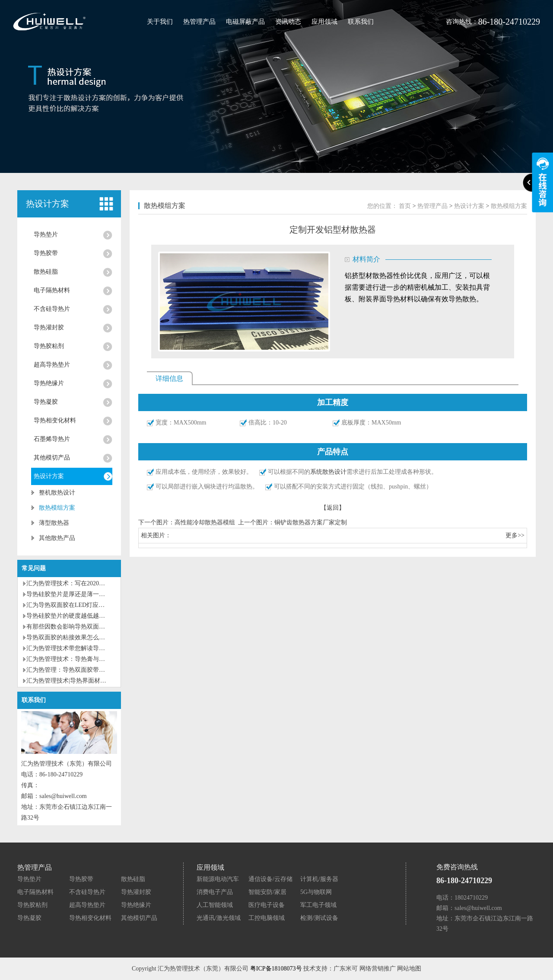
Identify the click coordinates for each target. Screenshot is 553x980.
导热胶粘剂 (49, 346)
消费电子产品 (215, 892)
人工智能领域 (215, 905)
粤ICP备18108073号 (276, 969)
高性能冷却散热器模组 (205, 522)
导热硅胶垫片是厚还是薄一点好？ (72, 594)
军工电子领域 (318, 905)
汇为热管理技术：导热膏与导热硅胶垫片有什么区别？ (99, 659)
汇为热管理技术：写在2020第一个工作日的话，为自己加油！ (108, 583)
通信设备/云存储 (270, 879)
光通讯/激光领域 (219, 918)
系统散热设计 (328, 472)
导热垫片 (46, 235)
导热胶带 (46, 253)
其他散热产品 (57, 538)
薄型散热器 (54, 523)
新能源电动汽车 (218, 879)
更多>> (515, 535)
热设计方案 (49, 476)
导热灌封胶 (49, 327)
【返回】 (333, 508)
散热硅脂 (46, 272)
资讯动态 (288, 22)
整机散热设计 (57, 493)
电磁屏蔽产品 (245, 22)
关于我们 (160, 22)
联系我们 (361, 22)
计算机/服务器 (319, 879)
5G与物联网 (316, 892)
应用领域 (324, 22)
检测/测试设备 (319, 918)
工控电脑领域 (267, 918)
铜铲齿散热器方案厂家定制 (311, 522)
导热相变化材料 (55, 420)
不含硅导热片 (52, 309)
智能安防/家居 (267, 892)
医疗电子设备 (267, 905)
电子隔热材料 (52, 290)
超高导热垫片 (52, 365)
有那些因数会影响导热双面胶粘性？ (75, 627)
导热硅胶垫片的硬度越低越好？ (69, 616)
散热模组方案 (57, 508)
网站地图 (409, 969)
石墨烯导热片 (52, 439)
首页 (405, 206)
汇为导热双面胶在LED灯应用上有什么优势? (85, 605)
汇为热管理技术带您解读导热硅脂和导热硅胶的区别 (96, 648)
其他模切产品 (52, 458)
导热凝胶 (46, 402)
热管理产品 (199, 22)
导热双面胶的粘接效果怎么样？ (69, 637)
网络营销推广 (378, 969)
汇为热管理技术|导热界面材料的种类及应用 (84, 681)
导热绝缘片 (49, 383)
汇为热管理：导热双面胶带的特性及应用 (81, 670)
